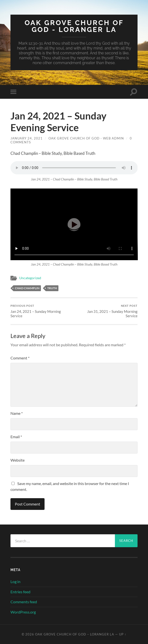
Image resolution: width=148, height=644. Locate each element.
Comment (20, 358)
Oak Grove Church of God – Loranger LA (75, 634)
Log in (15, 581)
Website (18, 460)
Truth (52, 288)
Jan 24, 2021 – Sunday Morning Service (42, 311)
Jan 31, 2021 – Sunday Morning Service (106, 311)
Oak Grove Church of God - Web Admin (86, 138)
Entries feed (20, 592)
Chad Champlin (27, 288)
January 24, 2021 (27, 138)
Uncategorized (30, 278)
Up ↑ (123, 634)
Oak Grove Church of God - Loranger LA (74, 26)
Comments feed (24, 602)
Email (16, 437)
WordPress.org (23, 612)
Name (17, 413)
